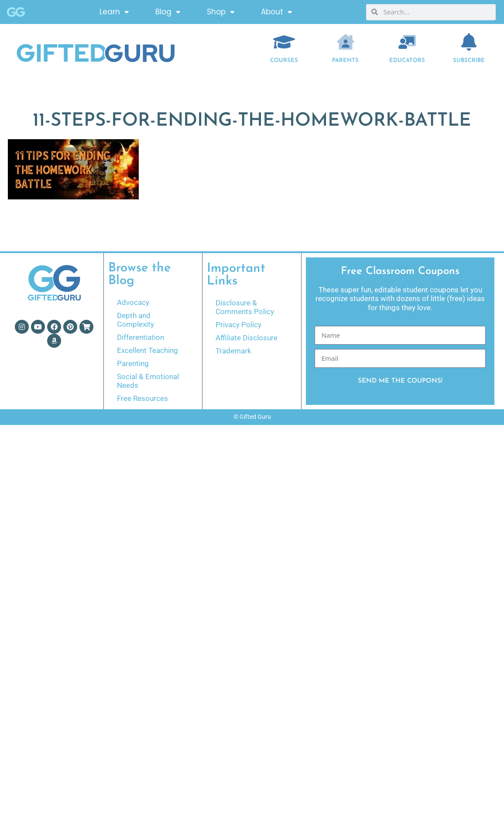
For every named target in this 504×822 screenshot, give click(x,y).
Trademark (233, 351)
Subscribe (469, 60)
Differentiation (141, 337)
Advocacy (133, 302)
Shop (221, 11)
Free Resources (142, 398)
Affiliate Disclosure (247, 338)
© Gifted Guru (252, 417)
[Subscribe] (469, 42)
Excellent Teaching (147, 350)
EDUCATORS (407, 60)
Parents (345, 60)
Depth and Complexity (135, 320)
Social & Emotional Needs (148, 381)
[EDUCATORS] (407, 42)
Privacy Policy (238, 325)
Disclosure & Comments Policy (245, 307)
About (277, 11)
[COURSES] (284, 42)
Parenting (133, 363)
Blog (168, 11)
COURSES (284, 60)
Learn (114, 11)
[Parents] (346, 42)
